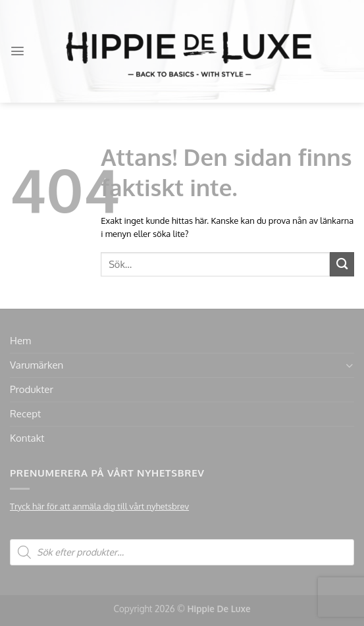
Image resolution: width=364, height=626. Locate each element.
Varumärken (37, 365)
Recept (25, 414)
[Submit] (342, 264)
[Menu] (17, 51)
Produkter (32, 389)
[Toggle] (349, 366)
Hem (20, 341)
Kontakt (27, 438)
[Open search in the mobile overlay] (182, 552)
